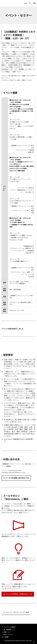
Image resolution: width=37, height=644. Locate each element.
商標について (7, 632)
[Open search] (30, 3)
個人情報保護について (10, 629)
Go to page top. (34, 642)
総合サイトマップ (8, 634)
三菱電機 (6, 637)
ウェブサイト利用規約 (10, 627)
